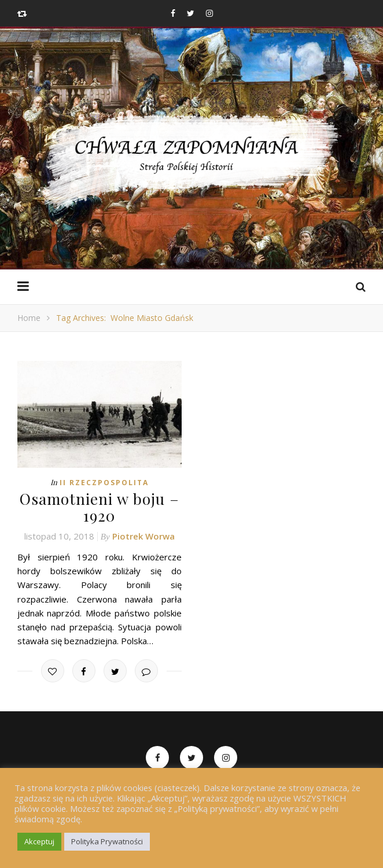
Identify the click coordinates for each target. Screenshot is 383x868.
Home (29, 318)
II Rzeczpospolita (104, 483)
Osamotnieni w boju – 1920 (99, 507)
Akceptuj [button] (39, 841)
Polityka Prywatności (107, 841)
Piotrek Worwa (143, 536)
